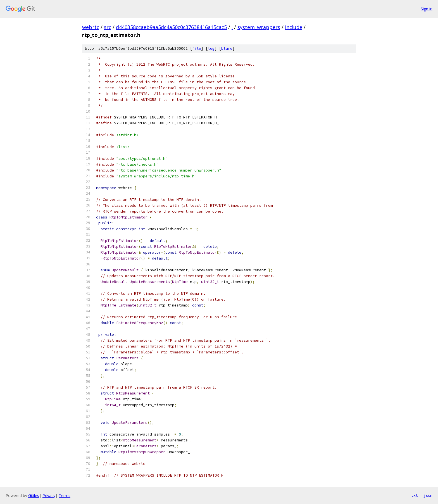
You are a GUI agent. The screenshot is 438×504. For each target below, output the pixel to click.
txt (415, 495)
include (294, 27)
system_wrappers (259, 27)
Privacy (49, 495)
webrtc (91, 27)
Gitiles (34, 495)
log (211, 48)
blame (227, 48)
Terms (65, 495)
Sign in (427, 9)
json (428, 495)
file (197, 48)
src (108, 27)
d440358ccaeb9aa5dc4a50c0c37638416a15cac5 (171, 27)
